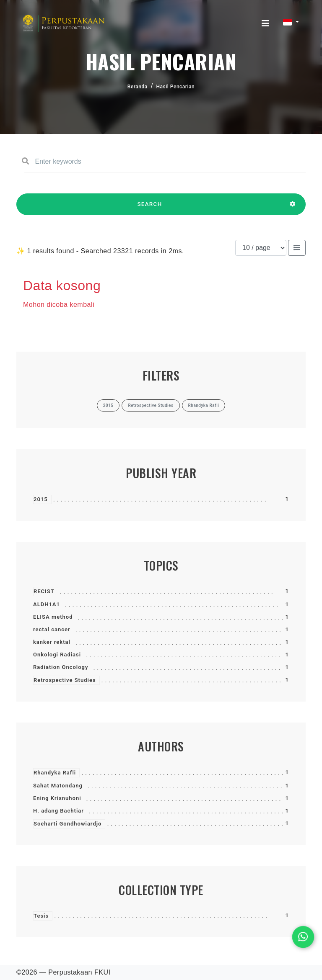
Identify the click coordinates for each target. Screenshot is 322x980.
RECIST (44, 591)
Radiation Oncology (61, 667)
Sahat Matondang (58, 786)
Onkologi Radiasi (57, 655)
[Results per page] (261, 248)
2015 (41, 499)
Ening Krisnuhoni (57, 798)
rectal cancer (52, 629)
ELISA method (53, 617)
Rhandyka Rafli (55, 773)
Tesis (41, 916)
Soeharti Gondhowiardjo (68, 824)
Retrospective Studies (65, 680)
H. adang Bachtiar (58, 811)
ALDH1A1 (47, 604)
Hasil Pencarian (176, 87)
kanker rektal (52, 642)
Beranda (138, 87)
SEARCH (150, 208)
